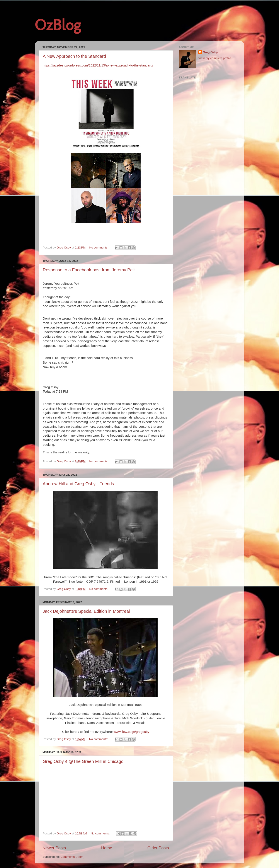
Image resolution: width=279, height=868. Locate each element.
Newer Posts (54, 848)
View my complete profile (215, 58)
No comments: (99, 248)
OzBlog (58, 25)
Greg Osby (210, 52)
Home (107, 848)
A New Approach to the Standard (74, 56)
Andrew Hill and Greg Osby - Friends (78, 484)
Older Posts (158, 848)
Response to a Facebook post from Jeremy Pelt (89, 270)
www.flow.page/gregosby (131, 732)
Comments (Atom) (73, 857)
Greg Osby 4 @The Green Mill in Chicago (83, 761)
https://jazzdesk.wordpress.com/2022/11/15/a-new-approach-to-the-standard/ (98, 65)
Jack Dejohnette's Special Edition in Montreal (86, 611)
